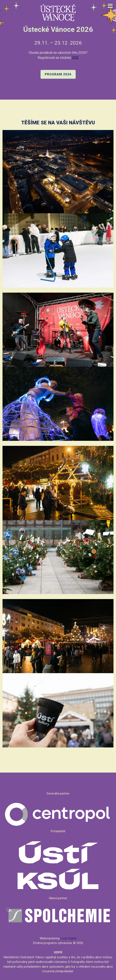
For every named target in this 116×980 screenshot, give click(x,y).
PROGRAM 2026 (58, 74)
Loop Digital (68, 938)
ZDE (75, 58)
